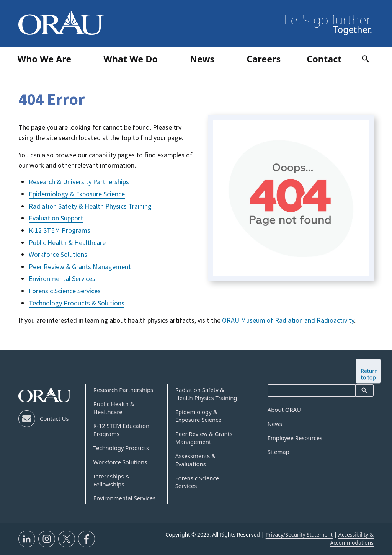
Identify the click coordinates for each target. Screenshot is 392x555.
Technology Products (121, 448)
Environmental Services (62, 278)
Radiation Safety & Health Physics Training (90, 206)
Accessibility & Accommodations (352, 539)
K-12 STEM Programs (60, 230)
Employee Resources (295, 438)
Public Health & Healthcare (67, 242)
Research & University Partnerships (79, 182)
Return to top (369, 372)
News (275, 424)
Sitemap (278, 452)
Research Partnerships (123, 390)
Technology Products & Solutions (77, 303)
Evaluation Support (56, 218)
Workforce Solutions (58, 254)
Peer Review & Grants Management (80, 267)
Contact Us (54, 418)
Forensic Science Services (65, 291)
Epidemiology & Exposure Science (77, 194)
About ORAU (284, 410)
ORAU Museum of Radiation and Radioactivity (288, 320)
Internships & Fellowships (112, 480)
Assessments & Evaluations (195, 460)
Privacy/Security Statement (299, 535)
